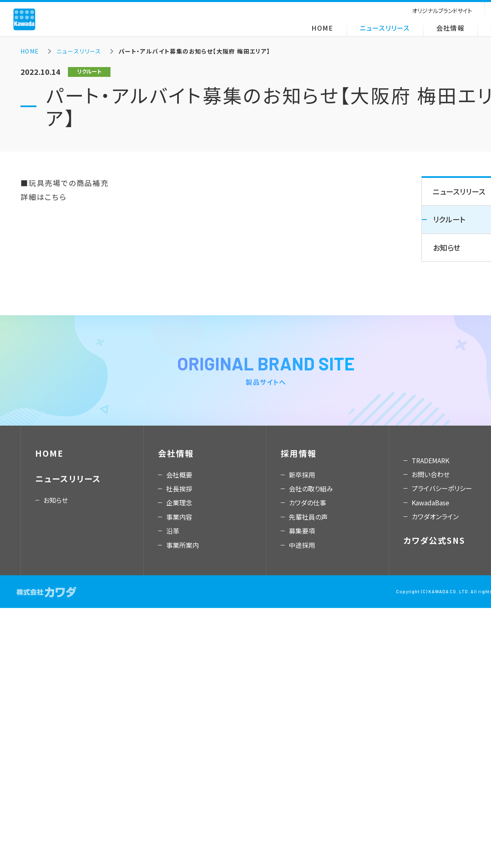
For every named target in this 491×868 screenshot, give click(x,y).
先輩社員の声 (308, 517)
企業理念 (179, 502)
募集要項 (302, 531)
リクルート (449, 219)
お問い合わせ (431, 474)
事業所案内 (182, 545)
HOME (322, 28)
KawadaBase (430, 502)
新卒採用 (302, 475)
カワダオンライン (435, 516)
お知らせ (56, 500)
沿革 (173, 531)
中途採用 (302, 545)
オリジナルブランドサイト (442, 11)
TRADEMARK (430, 460)
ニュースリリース (385, 28)
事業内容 (179, 517)
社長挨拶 (179, 489)
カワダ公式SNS (434, 540)
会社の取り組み (311, 489)
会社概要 (179, 475)
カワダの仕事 (307, 502)
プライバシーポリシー (442, 488)
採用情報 (299, 453)
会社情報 (450, 28)
